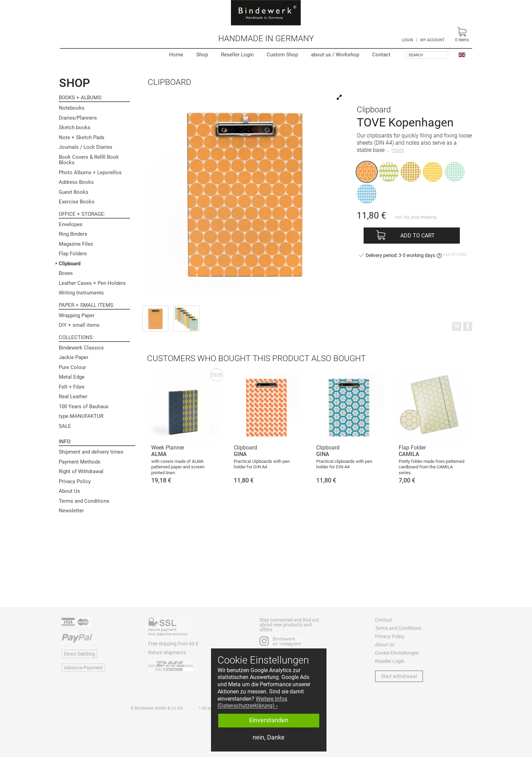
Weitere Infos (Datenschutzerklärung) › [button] (252, 702)
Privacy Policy (75, 481)
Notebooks (72, 108)
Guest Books (74, 192)
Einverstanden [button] (269, 720)
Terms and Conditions (84, 501)
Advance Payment (83, 668)
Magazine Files (76, 244)
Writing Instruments (81, 293)
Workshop (335, 55)
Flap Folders (73, 254)
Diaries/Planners (78, 118)
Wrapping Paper (77, 315)
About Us (69, 491)
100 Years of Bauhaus (84, 407)
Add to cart (418, 236)
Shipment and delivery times (91, 452)
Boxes (66, 273)
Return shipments (167, 653)
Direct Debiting (79, 654)
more (398, 150)
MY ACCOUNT (433, 40)
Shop (202, 55)
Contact (381, 55)
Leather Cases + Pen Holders (92, 283)
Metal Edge (72, 377)
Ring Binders (73, 234)
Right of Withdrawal (81, 471)
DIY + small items (79, 325)
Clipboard (70, 264)
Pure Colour (72, 367)
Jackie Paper (74, 357)
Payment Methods (80, 462)
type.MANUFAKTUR (81, 416)
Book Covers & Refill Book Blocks (89, 160)
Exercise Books (77, 202)
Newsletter (71, 511)
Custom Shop (282, 55)
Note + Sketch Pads (82, 137)
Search (416, 55)
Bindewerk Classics (81, 348)
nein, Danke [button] (269, 737)
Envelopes (71, 224)
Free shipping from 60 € (173, 644)
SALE (65, 426)
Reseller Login (237, 55)
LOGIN (407, 40)
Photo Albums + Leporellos (90, 172)
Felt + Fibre (72, 387)
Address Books (76, 182)
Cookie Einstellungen (397, 653)
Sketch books (75, 127)
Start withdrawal (399, 676)
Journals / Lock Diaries (86, 147)
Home (176, 55)
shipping (428, 217)
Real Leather (73, 397)
